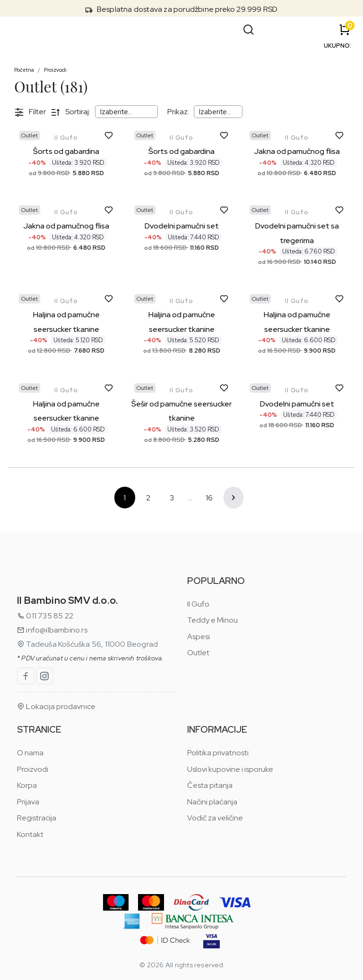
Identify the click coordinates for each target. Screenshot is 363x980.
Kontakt (30, 834)
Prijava (28, 802)
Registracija (37, 818)
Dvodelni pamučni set (182, 226)
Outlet (198, 653)
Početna (24, 70)
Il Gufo (66, 138)
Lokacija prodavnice (56, 706)
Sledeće (233, 498)
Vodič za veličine (215, 818)
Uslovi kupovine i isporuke (230, 769)
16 (209, 498)
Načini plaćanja (212, 802)
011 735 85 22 (45, 616)
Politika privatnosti (218, 753)
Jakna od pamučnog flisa (297, 151)
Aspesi (199, 637)
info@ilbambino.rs (52, 630)
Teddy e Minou (212, 620)
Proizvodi (55, 70)
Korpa (27, 785)
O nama (30, 753)
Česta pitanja (210, 785)
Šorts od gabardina (66, 151)
